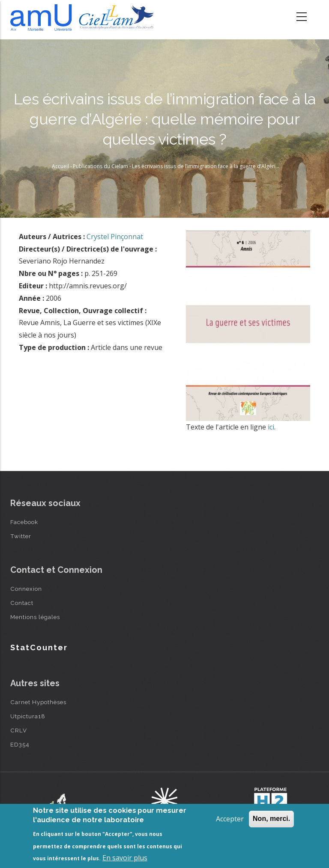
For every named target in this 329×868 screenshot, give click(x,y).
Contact (22, 603)
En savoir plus (125, 858)
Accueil (60, 166)
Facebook (24, 522)
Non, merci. (271, 819)
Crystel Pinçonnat (115, 237)
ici (271, 427)
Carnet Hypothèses (38, 702)
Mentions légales (35, 617)
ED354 (20, 744)
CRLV (19, 730)
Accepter (230, 819)
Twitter (21, 536)
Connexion (26, 589)
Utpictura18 (28, 716)
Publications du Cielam (100, 166)
